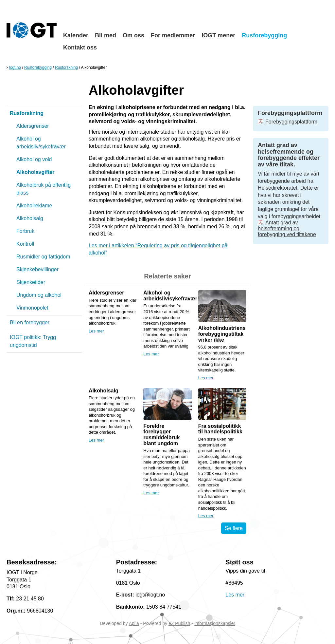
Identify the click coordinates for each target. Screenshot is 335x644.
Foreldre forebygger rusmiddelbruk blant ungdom (161, 435)
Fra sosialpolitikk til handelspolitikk (220, 429)
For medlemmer (173, 35)
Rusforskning (66, 67)
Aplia (134, 623)
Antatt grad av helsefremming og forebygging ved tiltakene (287, 228)
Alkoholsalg (30, 218)
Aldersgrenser (33, 126)
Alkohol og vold (34, 159)
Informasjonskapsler (215, 623)
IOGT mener (218, 35)
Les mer (96, 331)
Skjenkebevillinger (37, 269)
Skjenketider (31, 282)
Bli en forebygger (30, 322)
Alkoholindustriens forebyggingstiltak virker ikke (222, 334)
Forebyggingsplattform (291, 122)
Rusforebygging (264, 35)
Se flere (234, 528)
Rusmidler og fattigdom (43, 257)
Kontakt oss (80, 47)
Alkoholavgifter (35, 172)
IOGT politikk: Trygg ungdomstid (33, 341)
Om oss (133, 35)
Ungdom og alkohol (39, 295)
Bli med (106, 35)
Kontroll (25, 244)
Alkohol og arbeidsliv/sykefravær (41, 143)
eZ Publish (179, 623)
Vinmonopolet (32, 308)
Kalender (76, 35)
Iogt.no (15, 67)
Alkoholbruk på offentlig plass (44, 189)
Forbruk (25, 231)
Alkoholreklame (34, 206)
